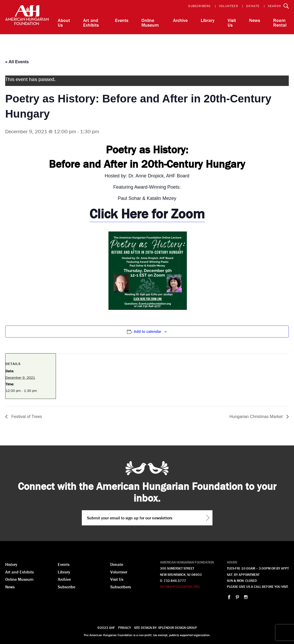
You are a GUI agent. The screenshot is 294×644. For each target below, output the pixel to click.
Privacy (125, 628)
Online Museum (150, 23)
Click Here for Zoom (147, 214)
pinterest (237, 597)
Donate (253, 6)
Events (122, 20)
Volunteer (229, 6)
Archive (180, 20)
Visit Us (232, 23)
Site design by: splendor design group (166, 628)
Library (208, 20)
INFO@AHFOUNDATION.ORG (180, 587)
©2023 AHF (106, 628)
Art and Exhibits (91, 23)
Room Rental (280, 23)
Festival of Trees (26, 417)
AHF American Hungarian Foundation (27, 17)
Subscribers (199, 6)
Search (274, 6)
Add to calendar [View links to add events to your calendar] (147, 332)
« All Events (17, 62)
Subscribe (67, 587)
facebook (229, 597)
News (255, 20)
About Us (64, 23)
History (11, 564)
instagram (246, 597)
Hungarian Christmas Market (257, 417)
